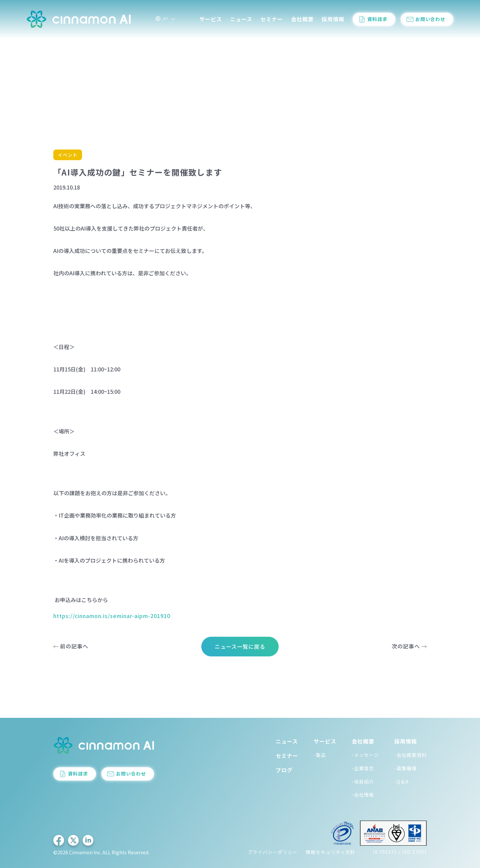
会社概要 (302, 20)
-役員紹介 (363, 782)
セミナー (272, 20)
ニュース (241, 20)
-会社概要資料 (410, 755)
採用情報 (333, 20)
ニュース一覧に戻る (240, 646)
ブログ (284, 770)
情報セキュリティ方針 (330, 852)
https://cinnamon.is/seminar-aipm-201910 (112, 616)
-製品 (320, 755)
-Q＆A (401, 782)
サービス (211, 20)
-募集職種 (405, 768)
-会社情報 (363, 795)
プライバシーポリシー (273, 852)
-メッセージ (365, 755)
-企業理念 (363, 768)
